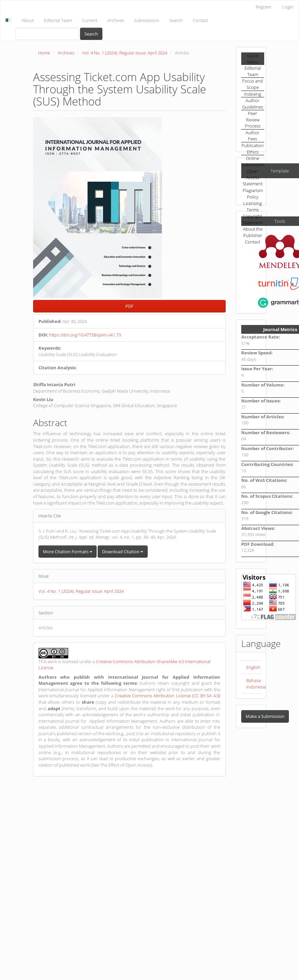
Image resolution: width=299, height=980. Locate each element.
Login (288, 7)
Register (264, 7)
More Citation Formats (68, 552)
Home (44, 53)
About (28, 20)
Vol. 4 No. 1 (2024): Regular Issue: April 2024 (125, 53)
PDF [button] (129, 306)
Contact (201, 20)
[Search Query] (47, 34)
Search (176, 20)
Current (90, 20)
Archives (116, 20)
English (253, 667)
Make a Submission (265, 716)
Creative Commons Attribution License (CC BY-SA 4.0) (168, 696)
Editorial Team (58, 20)
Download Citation (123, 552)
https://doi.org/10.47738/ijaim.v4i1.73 (85, 335)
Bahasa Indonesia (256, 684)
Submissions (147, 20)
